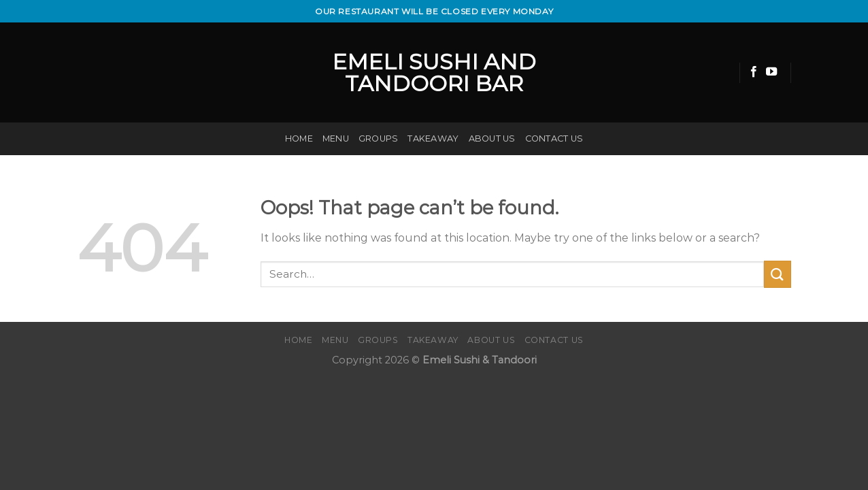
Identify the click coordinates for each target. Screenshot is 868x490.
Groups (379, 138)
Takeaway (433, 138)
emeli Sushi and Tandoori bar (434, 73)
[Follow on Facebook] (754, 72)
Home (299, 138)
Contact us (554, 138)
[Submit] (778, 274)
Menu (336, 138)
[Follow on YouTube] (771, 72)
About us (492, 138)
